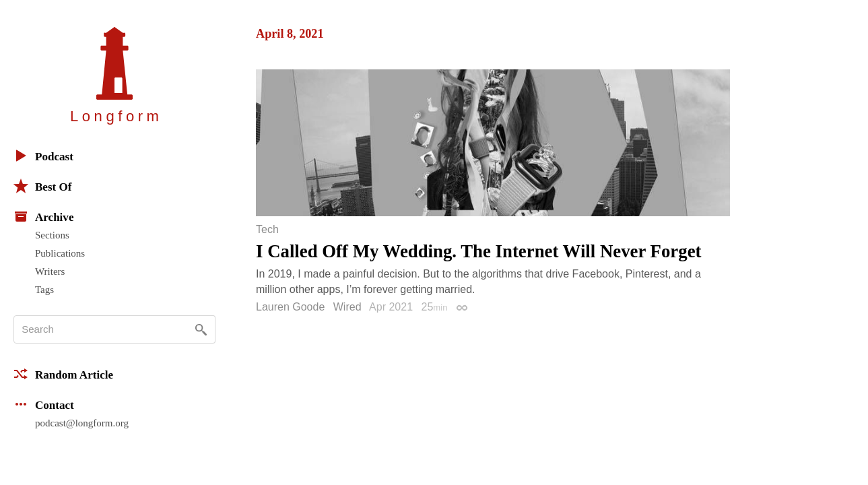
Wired (347, 307)
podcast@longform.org (82, 423)
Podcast (43, 156)
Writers (50, 271)
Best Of (42, 186)
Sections (52, 235)
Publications (60, 253)
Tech (267, 230)
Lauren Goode (290, 307)
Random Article (63, 374)
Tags (44, 290)
